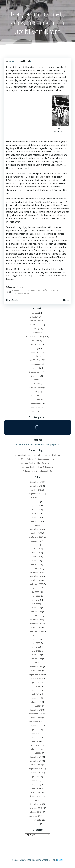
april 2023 (36, 604)
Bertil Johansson (35, 290)
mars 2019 (36, 792)
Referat (36, 380)
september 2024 (36, 537)
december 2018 (36, 804)
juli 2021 (36, 682)
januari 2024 (36, 568)
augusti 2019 (36, 773)
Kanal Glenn (36, 352)
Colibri (60, 860)
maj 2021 (36, 690)
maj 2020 (36, 737)
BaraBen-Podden (36, 321)
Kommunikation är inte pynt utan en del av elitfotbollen (38, 455)
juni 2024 (36, 549)
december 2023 (36, 572)
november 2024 (36, 529)
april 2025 (36, 513)
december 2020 (36, 710)
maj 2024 (36, 553)
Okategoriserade (36, 372)
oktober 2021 (36, 671)
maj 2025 (36, 509)
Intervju (36, 348)
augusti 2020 (36, 725)
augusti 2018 (36, 820)
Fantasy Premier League (36, 337)
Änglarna (16, 290)
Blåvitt (46, 290)
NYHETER (36, 368)
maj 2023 (36, 600)
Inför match (36, 344)
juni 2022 (36, 643)
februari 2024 (36, 564)
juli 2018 (36, 824)
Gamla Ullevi (55, 290)
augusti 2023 (36, 588)
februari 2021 (36, 702)
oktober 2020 (36, 718)
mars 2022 (36, 655)
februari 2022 (36, 659)
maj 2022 (36, 647)
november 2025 (36, 486)
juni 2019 (36, 781)
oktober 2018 (36, 812)
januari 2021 (36, 706)
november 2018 (36, 808)
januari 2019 (36, 800)
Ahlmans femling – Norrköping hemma (37, 463)
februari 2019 (36, 796)
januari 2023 (36, 615)
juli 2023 (36, 592)
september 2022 (36, 631)
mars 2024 (36, 561)
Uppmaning (36, 411)
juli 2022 (36, 639)
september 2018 (36, 816)
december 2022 (36, 619)
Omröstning (36, 376)
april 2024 (36, 557)
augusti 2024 (36, 541)
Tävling (36, 391)
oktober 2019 (36, 765)
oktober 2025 (36, 490)
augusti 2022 (36, 635)
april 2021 (36, 694)
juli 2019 (36, 777)
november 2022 (36, 623)
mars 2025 (36, 517)
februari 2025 (36, 521)
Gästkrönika (36, 340)
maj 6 (33, 61)
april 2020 (36, 741)
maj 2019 (36, 784)
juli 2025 (36, 502)
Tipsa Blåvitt (36, 395)
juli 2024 (36, 545)
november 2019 (36, 761)
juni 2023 (36, 596)
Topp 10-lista (36, 399)
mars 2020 (36, 745)
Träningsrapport (36, 403)
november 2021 (36, 667)
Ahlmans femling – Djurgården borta (38, 467)
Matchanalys (36, 364)
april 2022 (36, 651)
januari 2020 (36, 753)
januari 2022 (36, 663)
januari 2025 (36, 525)
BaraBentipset (36, 325)
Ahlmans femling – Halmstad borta (37, 471)
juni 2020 (36, 733)
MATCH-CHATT (36, 360)
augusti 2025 (36, 498)
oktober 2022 (36, 627)
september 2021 (36, 674)
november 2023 (36, 576)
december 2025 (36, 482)
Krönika (20, 287)
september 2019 (36, 769)
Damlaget (36, 329)
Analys (35, 313)
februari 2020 (36, 749)
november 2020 (36, 714)
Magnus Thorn (15, 61)
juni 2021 (36, 686)
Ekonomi (36, 333)
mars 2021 (36, 698)
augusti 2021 (36, 678)
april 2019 (36, 788)
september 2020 (36, 722)
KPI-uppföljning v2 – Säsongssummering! (37, 459)
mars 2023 (36, 608)
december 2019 (36, 757)
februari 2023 (36, 612)
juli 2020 (36, 729)
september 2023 (36, 584)
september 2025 (36, 494)
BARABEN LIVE (36, 317)
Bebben (24, 290)
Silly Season (36, 384)
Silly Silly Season (36, 388)
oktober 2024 (36, 533)
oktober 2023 (36, 580)
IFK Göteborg (17, 294)
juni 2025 (36, 505)
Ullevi (27, 294)
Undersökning (36, 407)
